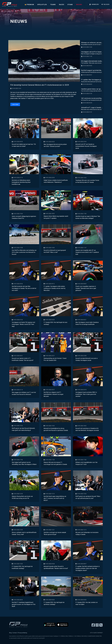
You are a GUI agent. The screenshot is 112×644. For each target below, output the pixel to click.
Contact (15, 633)
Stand (70, 5)
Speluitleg (42, 5)
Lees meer (15, 104)
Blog (10, 633)
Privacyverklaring (22, 633)
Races (62, 5)
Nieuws (79, 5)
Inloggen (105, 4)
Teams (53, 5)
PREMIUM (29, 5)
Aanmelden (94, 4)
